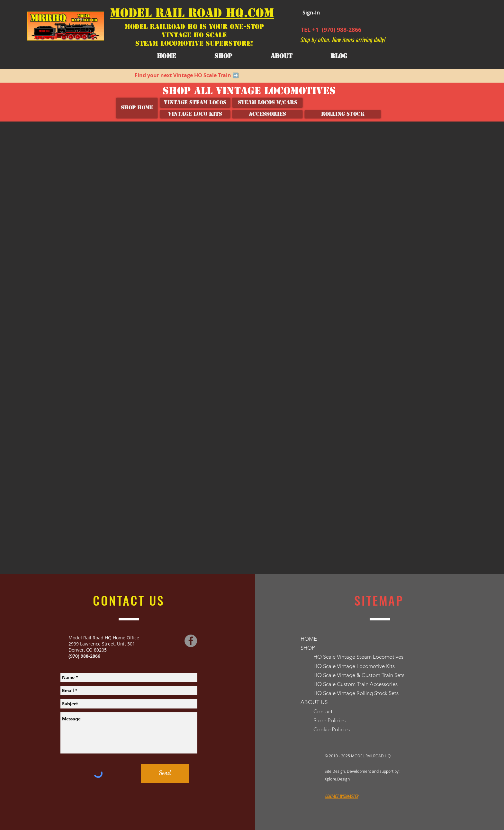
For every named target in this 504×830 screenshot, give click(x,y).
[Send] (165, 773)
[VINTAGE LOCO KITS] (195, 114)
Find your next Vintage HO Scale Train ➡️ (187, 75)
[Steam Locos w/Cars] (267, 103)
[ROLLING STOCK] (343, 114)
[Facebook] (191, 641)
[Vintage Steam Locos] (195, 103)
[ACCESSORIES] (267, 114)
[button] (281, 56)
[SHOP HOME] (137, 108)
